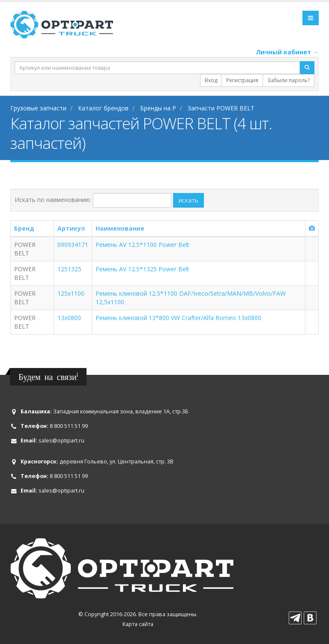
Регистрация (242, 80)
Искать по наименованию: (53, 200)
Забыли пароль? (289, 80)
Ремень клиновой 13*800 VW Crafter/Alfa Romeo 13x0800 (178, 318)
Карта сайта (138, 624)
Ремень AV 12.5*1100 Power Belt (142, 245)
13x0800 (69, 318)
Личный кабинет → (287, 52)
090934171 (73, 245)
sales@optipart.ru (61, 441)
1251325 (69, 269)
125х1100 (71, 293)
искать (188, 200)
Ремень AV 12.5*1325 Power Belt (142, 269)
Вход (211, 80)
